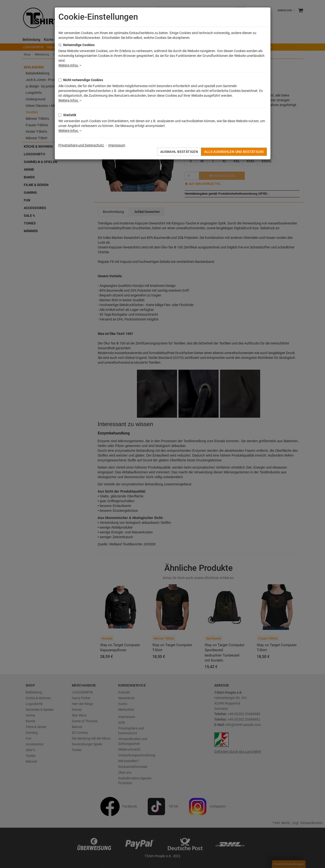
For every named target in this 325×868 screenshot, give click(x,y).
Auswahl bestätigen (179, 152)
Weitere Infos (70, 65)
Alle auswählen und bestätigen (234, 152)
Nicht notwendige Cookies (83, 80)
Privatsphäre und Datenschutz (81, 145)
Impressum (117, 145)
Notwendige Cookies (79, 45)
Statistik (70, 115)
